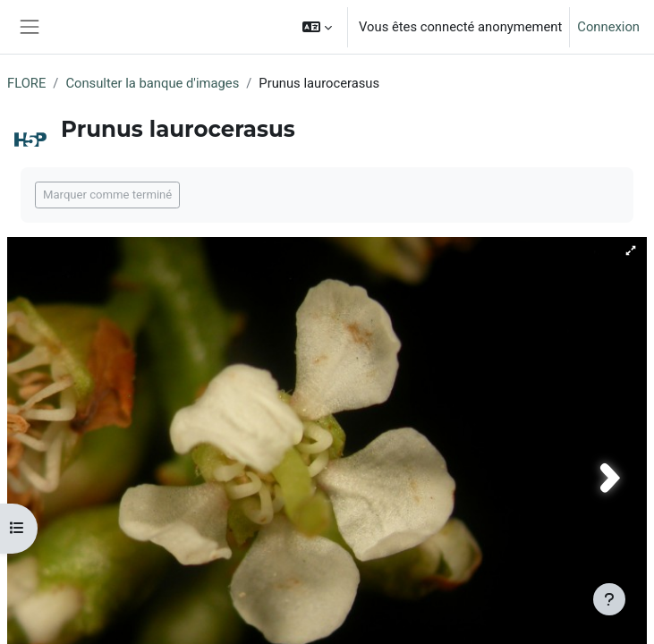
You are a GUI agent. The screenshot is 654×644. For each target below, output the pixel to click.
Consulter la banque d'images (152, 83)
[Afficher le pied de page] (609, 599)
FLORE (26, 83)
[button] (317, 27)
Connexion (608, 27)
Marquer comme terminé (107, 195)
